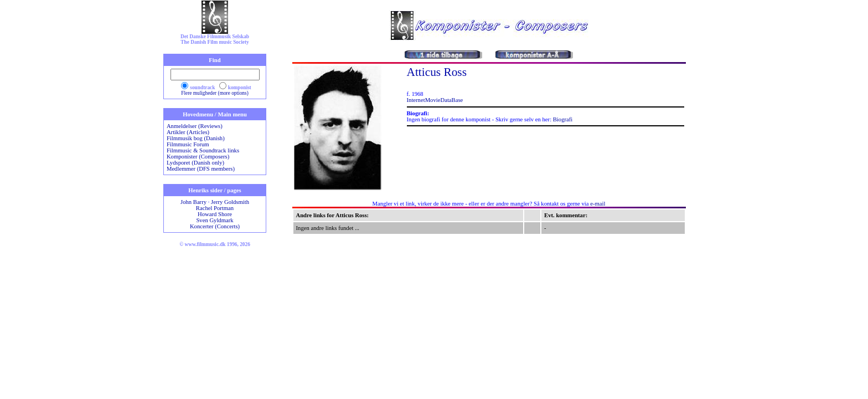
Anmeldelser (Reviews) (195, 126)
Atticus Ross (437, 72)
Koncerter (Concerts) (215, 226)
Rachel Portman (215, 208)
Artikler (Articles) (188, 132)
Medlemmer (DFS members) (201, 169)
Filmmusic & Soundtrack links (203, 150)
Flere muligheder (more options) (215, 93)
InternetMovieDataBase (435, 100)
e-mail (598, 204)
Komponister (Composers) (198, 157)
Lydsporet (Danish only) (195, 163)
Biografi (563, 119)
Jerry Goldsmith (230, 202)
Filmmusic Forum (188, 144)
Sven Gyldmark (215, 220)
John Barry (193, 202)
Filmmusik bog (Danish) (196, 138)
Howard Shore (215, 214)
